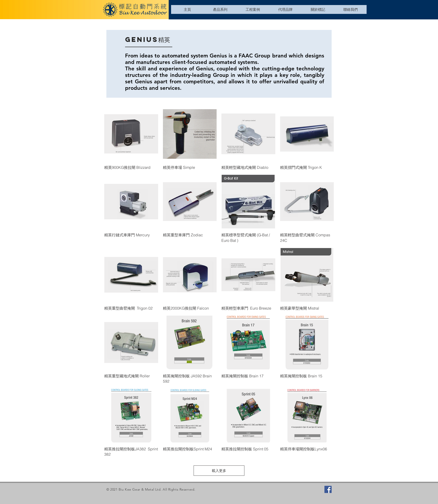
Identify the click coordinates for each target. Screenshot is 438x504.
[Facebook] (328, 489)
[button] (220, 9)
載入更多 (219, 471)
